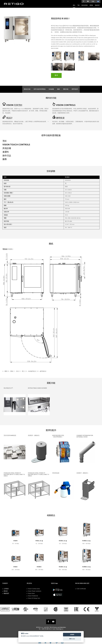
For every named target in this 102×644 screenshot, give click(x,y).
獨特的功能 (27, 89)
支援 (93, 1)
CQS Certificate (81, 589)
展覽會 (91, 5)
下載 (78, 5)
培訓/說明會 (85, 5)
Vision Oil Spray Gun (34, 598)
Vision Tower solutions (35, 591)
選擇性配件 (75, 89)
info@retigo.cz (59, 626)
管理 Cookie (72, 639)
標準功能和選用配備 (40, 89)
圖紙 (59, 89)
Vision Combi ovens (34, 589)
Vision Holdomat (33, 596)
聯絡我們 (97, 5)
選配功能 (66, 89)
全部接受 (72, 635)
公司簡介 (6, 589)
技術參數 (51, 89)
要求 (56, 75)
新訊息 (6, 591)
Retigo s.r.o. (15, 6)
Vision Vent (31, 594)
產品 (74, 5)
